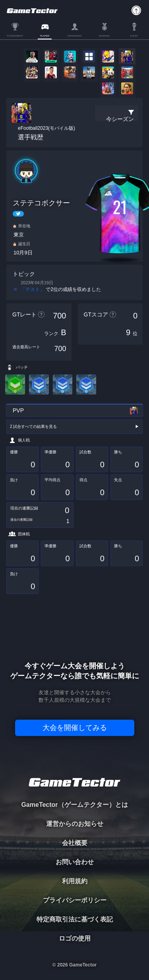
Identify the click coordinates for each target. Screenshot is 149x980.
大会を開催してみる (75, 728)
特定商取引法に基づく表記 (75, 919)
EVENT (134, 36)
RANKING (104, 36)
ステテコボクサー (41, 203)
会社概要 (75, 843)
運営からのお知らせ (75, 824)
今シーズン (120, 119)
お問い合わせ (75, 862)
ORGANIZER (75, 36)
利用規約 (75, 881)
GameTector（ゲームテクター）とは (74, 805)
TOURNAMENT (15, 36)
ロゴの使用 (75, 938)
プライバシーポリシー (75, 900)
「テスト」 (33, 289)
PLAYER (45, 36)
